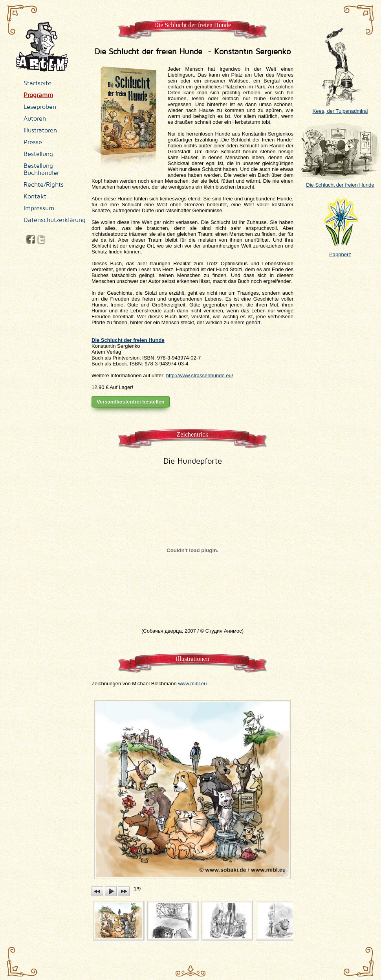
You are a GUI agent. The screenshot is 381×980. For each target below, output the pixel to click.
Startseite (38, 83)
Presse (33, 142)
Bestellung (38, 154)
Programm (38, 95)
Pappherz (340, 251)
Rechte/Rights (44, 185)
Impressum (39, 208)
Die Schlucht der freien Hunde (340, 182)
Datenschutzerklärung (55, 220)
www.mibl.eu (192, 684)
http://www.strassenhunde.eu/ (200, 375)
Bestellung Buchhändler (41, 169)
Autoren (35, 119)
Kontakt (35, 196)
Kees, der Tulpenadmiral (340, 108)
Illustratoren (40, 130)
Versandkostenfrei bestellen (131, 402)
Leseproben (40, 107)
